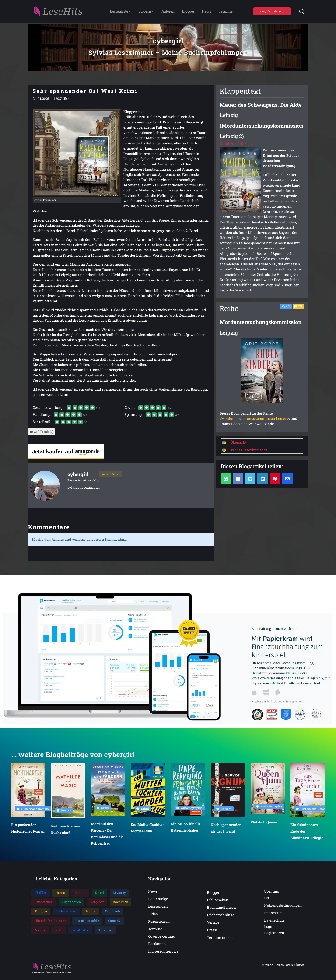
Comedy (115, 923)
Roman (64, 813)
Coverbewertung (162, 939)
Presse (212, 932)
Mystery (120, 895)
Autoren (168, 12)
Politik (91, 914)
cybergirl (79, 476)
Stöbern (145, 12)
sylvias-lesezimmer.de (249, 452)
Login (269, 929)
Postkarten (157, 946)
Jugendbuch (72, 904)
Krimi (103, 810)
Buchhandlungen (221, 910)
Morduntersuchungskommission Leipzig (255, 421)
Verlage (213, 925)
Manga (40, 932)
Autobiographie (189, 810)
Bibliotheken (218, 902)
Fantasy (41, 914)
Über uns (271, 894)
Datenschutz (274, 922)
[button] (300, 13)
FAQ (267, 900)
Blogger (188, 12)
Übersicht (238, 444)
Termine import (220, 940)
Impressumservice (163, 953)
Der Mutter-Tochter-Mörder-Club (147, 830)
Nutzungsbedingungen (283, 908)
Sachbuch (112, 914)
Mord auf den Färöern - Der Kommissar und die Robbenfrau (107, 836)
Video (153, 916)
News (206, 12)
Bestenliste (119, 12)
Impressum (273, 915)
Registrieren (274, 935)
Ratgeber (97, 904)
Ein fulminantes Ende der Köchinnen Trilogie (307, 833)
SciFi (59, 932)
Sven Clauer (295, 967)
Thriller (224, 811)
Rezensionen (159, 924)
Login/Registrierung (272, 12)
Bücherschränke (221, 917)
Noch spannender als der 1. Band (226, 830)
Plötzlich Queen (264, 824)
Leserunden (158, 908)
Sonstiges (105, 932)
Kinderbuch (44, 904)
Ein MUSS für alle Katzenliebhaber (186, 829)
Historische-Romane (51, 923)
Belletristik (80, 932)
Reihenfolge (158, 901)
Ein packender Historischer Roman (28, 830)
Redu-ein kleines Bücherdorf (65, 832)
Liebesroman (66, 914)
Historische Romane (33, 811)
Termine (226, 12)
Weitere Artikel (111, 476)
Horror (60, 895)
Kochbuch (121, 904)
